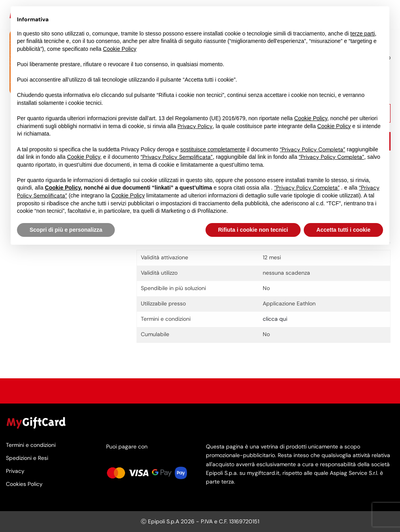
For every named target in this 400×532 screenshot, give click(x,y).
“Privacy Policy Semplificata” (177, 157)
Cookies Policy (24, 484)
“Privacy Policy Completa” (312, 149)
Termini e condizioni (31, 445)
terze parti (363, 33)
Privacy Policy (195, 126)
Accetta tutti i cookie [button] (343, 230)
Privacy (15, 471)
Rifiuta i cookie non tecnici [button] (253, 230)
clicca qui (275, 319)
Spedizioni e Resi (27, 458)
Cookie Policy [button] (120, 49)
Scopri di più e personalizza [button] (66, 230)
